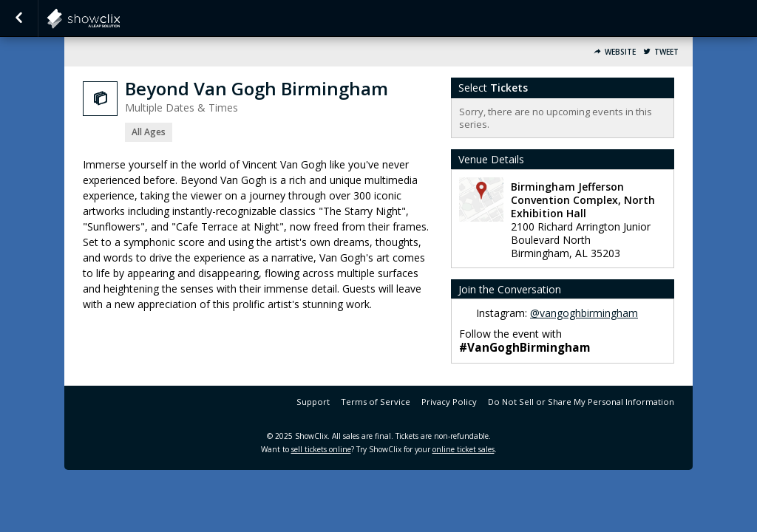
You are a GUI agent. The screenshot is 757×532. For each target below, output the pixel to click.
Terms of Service (376, 402)
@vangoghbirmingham (584, 313)
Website (620, 52)
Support (313, 402)
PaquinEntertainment (120, 18)
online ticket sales (464, 449)
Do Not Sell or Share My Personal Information (581, 402)
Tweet (666, 52)
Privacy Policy (449, 402)
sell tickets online (321, 449)
